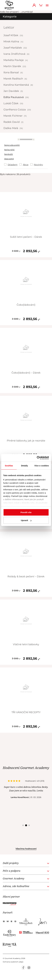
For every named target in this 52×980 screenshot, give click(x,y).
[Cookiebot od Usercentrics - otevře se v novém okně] (37, 458)
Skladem (13, 165)
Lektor (9, 27)
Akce (26, 165)
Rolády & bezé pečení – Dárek (26, 576)
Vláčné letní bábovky (26, 644)
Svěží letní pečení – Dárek (26, 237)
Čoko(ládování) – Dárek (26, 373)
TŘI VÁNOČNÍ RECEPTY (26, 712)
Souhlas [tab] (9, 466)
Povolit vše (26, 512)
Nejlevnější (9, 150)
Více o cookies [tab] (42, 466)
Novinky (38, 165)
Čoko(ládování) (26, 305)
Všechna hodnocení (26, 849)
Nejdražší (9, 154)
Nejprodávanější (12, 145)
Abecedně (9, 159)
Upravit (26, 520)
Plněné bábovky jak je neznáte (26, 441)
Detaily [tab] (24, 466)
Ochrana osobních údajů (13, 962)
